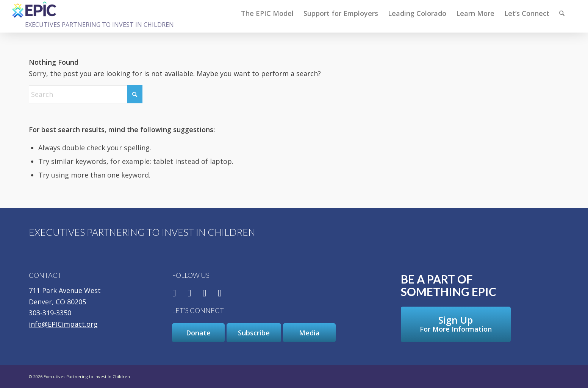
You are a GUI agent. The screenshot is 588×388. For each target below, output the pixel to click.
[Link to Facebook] (174, 294)
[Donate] (198, 333)
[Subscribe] (254, 333)
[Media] (309, 333)
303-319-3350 (50, 313)
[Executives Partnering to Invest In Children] (34, 9)
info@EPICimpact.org (63, 324)
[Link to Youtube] (220, 294)
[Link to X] (189, 294)
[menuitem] (267, 13)
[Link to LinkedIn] (205, 294)
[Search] (562, 13)
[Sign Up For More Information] (456, 324)
